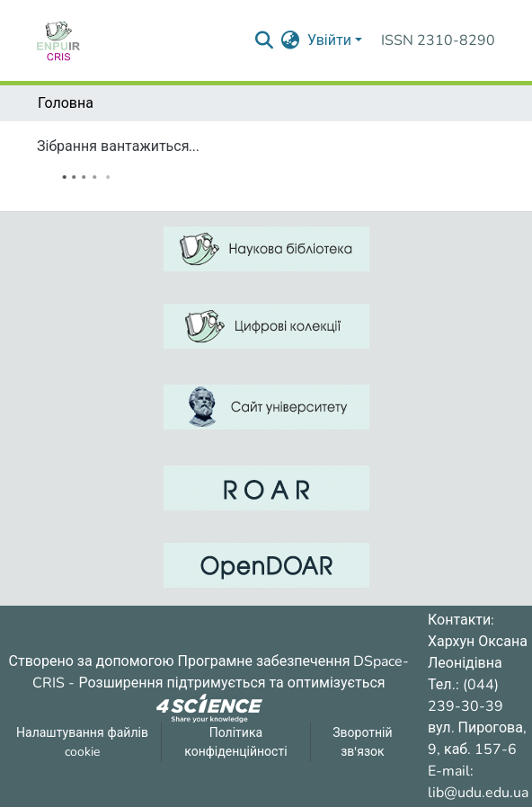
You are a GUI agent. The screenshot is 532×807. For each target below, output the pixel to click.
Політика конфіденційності (235, 742)
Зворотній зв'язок (362, 742)
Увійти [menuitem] (329, 40)
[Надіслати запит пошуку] (265, 40)
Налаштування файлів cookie (82, 742)
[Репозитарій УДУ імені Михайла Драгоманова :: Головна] (58, 40)
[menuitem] (291, 40)
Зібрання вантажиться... (118, 146)
